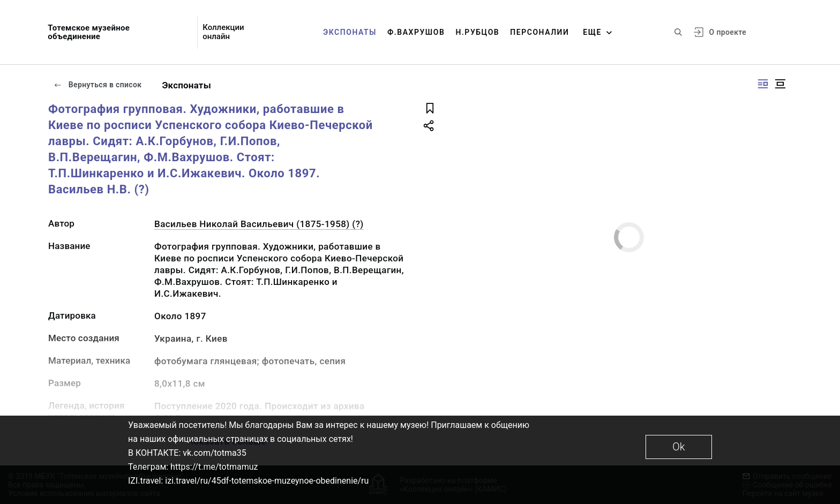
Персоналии (539, 32)
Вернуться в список (97, 85)
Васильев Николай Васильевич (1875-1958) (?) (259, 224)
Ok (678, 447)
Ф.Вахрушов (416, 32)
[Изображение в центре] (780, 84)
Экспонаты (350, 32)
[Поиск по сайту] (678, 32)
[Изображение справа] (763, 84)
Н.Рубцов (477, 32)
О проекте (728, 32)
